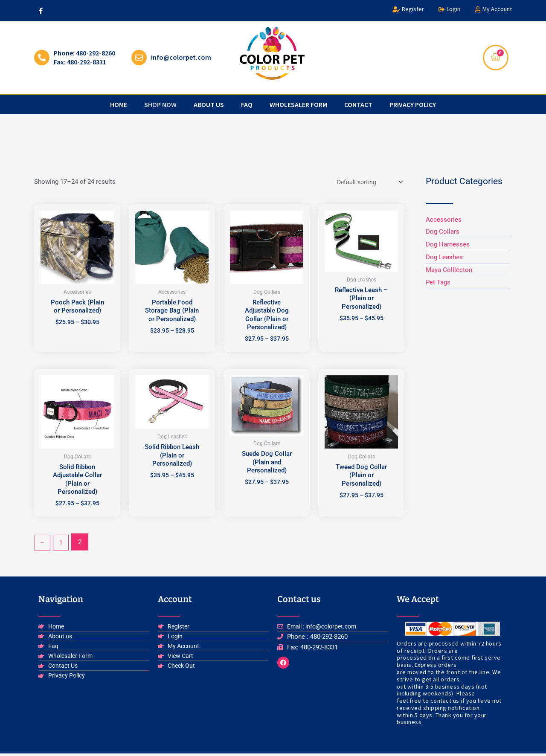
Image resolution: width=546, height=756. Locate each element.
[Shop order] (366, 183)
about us (209, 104)
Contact (358, 104)
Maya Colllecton (449, 270)
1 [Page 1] (62, 545)
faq (247, 104)
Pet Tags (438, 282)
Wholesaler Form (298, 104)
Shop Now (160, 104)
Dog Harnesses (448, 244)
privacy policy (413, 104)
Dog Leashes (444, 257)
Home (119, 104)
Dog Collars (443, 232)
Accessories (444, 220)
